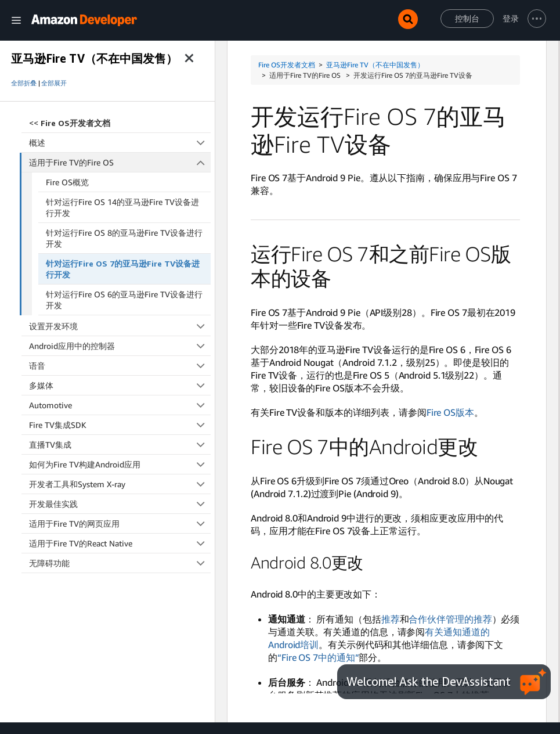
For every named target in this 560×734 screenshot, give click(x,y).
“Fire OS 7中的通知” (318, 657)
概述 (120, 143)
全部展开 (54, 83)
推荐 (391, 619)
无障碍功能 (120, 563)
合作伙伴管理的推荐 (450, 619)
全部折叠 (24, 83)
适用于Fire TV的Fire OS (120, 162)
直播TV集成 (120, 445)
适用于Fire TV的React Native (120, 543)
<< (70, 123)
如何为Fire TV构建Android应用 (120, 464)
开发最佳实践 (120, 504)
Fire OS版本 (450, 412)
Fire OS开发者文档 (287, 65)
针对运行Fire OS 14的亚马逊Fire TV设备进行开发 (122, 207)
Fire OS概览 (67, 182)
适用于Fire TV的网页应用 (120, 523)
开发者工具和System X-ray (120, 484)
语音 (120, 366)
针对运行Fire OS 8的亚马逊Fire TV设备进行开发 (124, 238)
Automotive (120, 405)
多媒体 (120, 385)
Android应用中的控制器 (120, 346)
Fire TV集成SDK (120, 425)
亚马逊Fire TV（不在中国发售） (375, 65)
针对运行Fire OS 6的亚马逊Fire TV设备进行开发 (124, 300)
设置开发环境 (120, 326)
